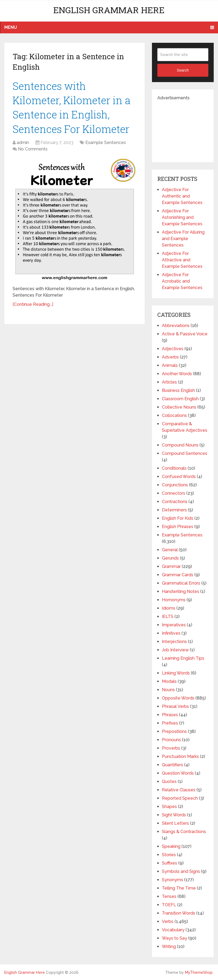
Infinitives (171, 633)
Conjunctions (175, 485)
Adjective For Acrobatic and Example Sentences (182, 281)
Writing (169, 946)
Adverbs (170, 357)
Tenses (169, 896)
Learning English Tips (183, 658)
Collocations (174, 415)
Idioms (169, 608)
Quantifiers (172, 765)
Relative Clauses (179, 790)
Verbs (168, 921)
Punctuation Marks (180, 756)
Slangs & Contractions (184, 832)
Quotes (169, 781)
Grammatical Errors (181, 583)
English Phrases (178, 527)
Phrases (170, 715)
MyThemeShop (199, 972)
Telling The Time (179, 888)
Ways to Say (175, 938)
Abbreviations (176, 326)
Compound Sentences (185, 453)
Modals (169, 681)
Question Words (178, 773)
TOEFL (169, 905)
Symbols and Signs (181, 871)
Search (183, 70)
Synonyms (172, 880)
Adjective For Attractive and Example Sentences (182, 260)
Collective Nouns (179, 407)
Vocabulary (173, 930)
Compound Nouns (180, 445)
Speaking (171, 846)
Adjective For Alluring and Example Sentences (183, 239)
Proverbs (171, 748)
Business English (178, 390)
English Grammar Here (109, 10)
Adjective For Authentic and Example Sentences (182, 196)
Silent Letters (175, 823)
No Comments (33, 149)
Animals (170, 365)
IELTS (168, 617)
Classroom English (180, 399)
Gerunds (170, 558)
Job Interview (175, 650)
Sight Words (174, 815)
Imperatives (174, 625)
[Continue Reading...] (33, 304)
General (170, 550)
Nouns (168, 690)
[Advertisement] (188, 128)
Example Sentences (106, 143)
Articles (169, 382)
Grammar (171, 566)
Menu (11, 27)
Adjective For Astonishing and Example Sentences (182, 217)
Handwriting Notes (181, 591)
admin (23, 143)
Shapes (169, 807)
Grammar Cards (178, 575)
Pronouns (171, 740)
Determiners (174, 510)
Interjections (174, 642)
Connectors (174, 493)
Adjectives (173, 349)
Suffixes (170, 863)
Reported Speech (180, 798)
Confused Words (179, 477)
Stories (169, 855)
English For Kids (178, 518)
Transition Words (179, 913)
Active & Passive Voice (185, 334)
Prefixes (170, 723)
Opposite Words (178, 698)
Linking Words (176, 673)
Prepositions (174, 731)
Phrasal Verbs (175, 706)
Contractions (175, 502)
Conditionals (174, 468)
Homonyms (174, 600)
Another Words (177, 374)
